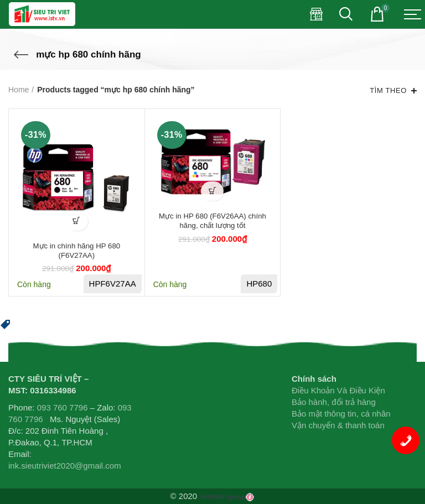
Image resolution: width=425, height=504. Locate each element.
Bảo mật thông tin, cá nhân (341, 414)
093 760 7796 (63, 407)
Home (19, 90)
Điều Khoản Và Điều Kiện (338, 390)
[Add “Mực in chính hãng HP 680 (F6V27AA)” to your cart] (77, 221)
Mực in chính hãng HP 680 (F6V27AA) (76, 252)
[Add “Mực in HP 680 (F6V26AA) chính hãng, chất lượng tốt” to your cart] (212, 191)
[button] (6, 323)
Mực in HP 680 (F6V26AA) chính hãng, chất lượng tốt (212, 222)
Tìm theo (388, 90)
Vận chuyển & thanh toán (338, 425)
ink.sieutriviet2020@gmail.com (65, 466)
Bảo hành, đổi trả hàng (334, 402)
